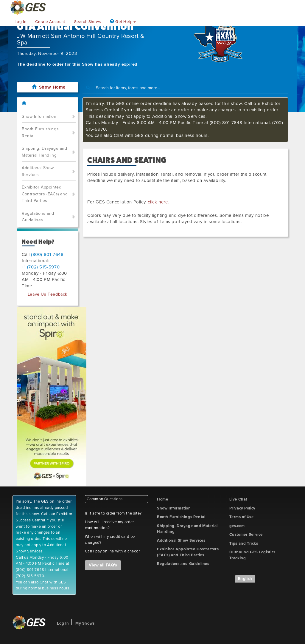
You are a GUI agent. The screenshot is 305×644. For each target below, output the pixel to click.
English (245, 579)
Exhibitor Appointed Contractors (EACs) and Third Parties (45, 194)
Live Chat (238, 499)
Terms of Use (242, 517)
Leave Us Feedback (48, 294)
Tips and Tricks (244, 543)
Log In (21, 22)
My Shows (85, 623)
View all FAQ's (103, 565)
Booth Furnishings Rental (40, 132)
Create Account (50, 22)
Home (162, 499)
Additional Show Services (38, 171)
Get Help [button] (123, 22)
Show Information (39, 116)
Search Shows (88, 22)
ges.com (237, 526)
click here (158, 202)
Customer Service (246, 535)
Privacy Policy (242, 508)
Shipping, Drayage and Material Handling (45, 152)
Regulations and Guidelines (38, 217)
